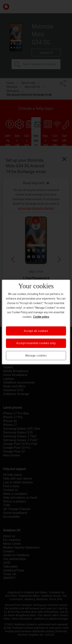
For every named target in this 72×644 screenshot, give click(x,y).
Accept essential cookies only (36, 343)
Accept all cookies (36, 331)
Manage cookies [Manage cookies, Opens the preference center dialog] (36, 356)
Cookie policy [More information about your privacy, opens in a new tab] (41, 317)
